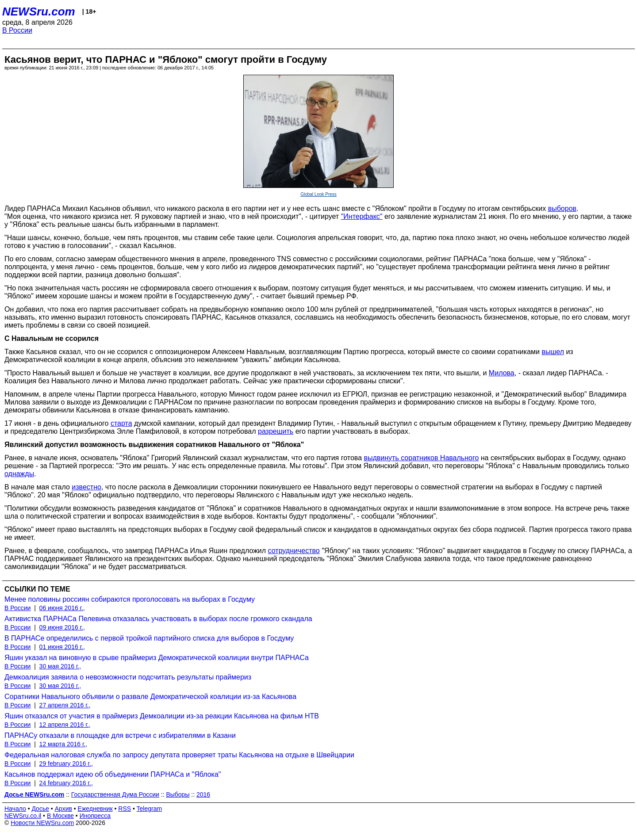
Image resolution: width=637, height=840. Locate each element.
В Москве (60, 816)
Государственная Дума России (115, 794)
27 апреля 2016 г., (65, 705)
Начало (15, 809)
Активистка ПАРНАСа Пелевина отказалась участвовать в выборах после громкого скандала (158, 619)
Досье (40, 809)
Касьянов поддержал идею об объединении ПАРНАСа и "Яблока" (113, 774)
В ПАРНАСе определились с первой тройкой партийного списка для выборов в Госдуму (149, 638)
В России (17, 30)
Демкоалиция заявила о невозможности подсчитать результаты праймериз (128, 677)
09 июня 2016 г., (62, 627)
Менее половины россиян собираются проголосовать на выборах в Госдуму (130, 599)
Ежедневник (95, 809)
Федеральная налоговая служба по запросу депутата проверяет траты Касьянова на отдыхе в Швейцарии (179, 755)
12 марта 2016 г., (63, 744)
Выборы (178, 794)
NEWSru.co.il (23, 816)
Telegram (150, 809)
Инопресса (95, 816)
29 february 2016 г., (66, 764)
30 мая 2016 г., (60, 666)
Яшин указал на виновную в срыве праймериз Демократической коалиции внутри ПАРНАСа (157, 658)
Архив (63, 809)
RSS (125, 809)
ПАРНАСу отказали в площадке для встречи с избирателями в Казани (120, 735)
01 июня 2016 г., (62, 647)
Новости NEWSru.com (42, 823)
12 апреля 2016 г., (65, 725)
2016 (203, 794)
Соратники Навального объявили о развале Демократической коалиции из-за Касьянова (150, 697)
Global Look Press (318, 194)
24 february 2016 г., (66, 783)
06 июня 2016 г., (62, 608)
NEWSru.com (39, 11)
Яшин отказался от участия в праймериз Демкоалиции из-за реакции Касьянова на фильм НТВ (162, 716)
